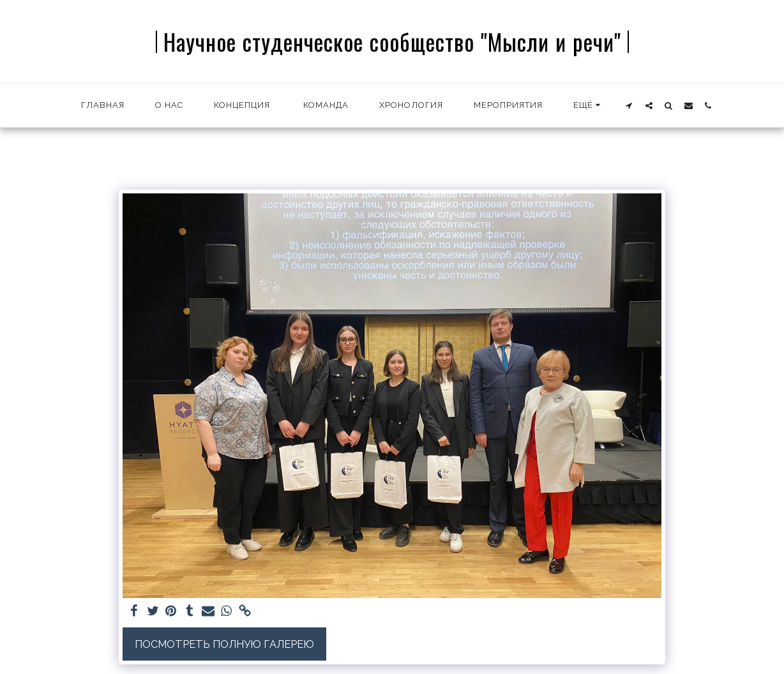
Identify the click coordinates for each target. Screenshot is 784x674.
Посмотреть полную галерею (224, 644)
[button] (629, 105)
